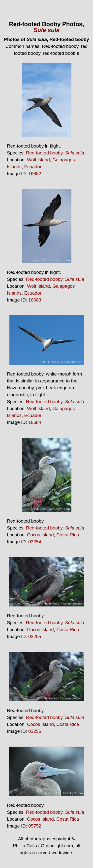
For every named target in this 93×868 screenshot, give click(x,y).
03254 (35, 542)
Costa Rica (68, 535)
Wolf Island (38, 160)
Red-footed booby (44, 153)
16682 (35, 174)
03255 (35, 636)
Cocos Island (40, 535)
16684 (35, 422)
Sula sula (46, 30)
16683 (35, 300)
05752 (35, 826)
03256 (35, 731)
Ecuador (33, 167)
